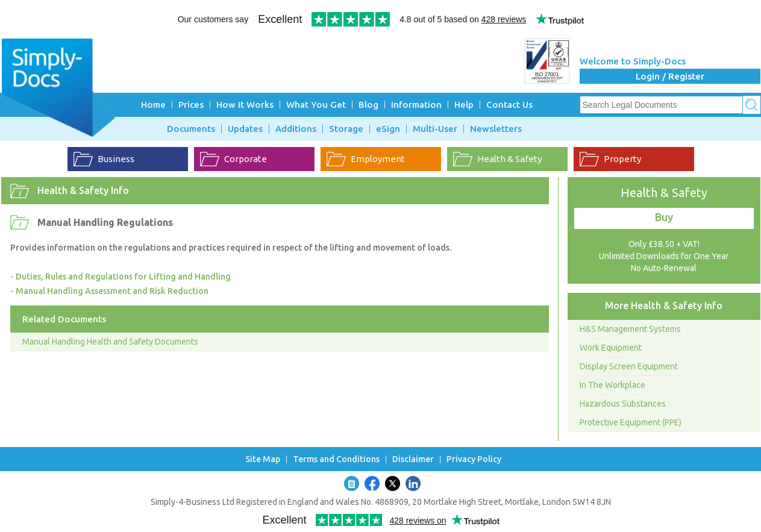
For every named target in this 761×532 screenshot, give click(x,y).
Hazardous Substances (623, 404)
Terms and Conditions (336, 459)
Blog (368, 105)
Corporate (246, 159)
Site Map (263, 459)
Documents (191, 129)
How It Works (245, 105)
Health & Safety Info (83, 190)
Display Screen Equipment (629, 366)
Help (464, 105)
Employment (378, 159)
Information (416, 105)
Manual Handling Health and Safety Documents (110, 342)
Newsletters (496, 129)
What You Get (316, 105)
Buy (664, 217)
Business (116, 159)
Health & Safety (509, 159)
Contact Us (509, 105)
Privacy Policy (474, 459)
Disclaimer (413, 459)
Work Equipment (611, 348)
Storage (346, 129)
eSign (388, 129)
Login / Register (670, 76)
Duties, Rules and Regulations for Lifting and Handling (123, 277)
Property (622, 159)
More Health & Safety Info (664, 305)
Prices (191, 105)
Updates (245, 129)
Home (153, 105)
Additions (296, 129)
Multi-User (435, 129)
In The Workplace (612, 385)
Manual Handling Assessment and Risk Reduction (112, 291)
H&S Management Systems (630, 329)
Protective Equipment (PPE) (631, 422)
